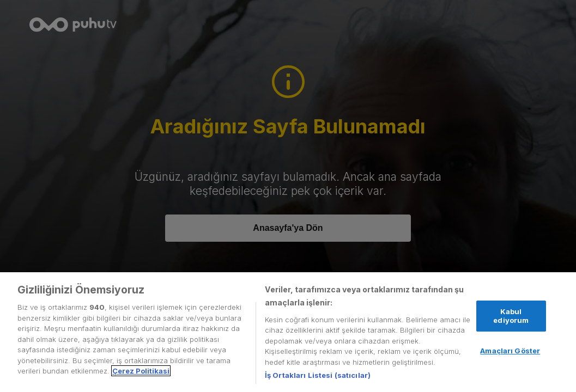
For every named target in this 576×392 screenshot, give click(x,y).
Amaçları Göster (510, 351)
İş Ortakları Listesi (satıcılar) (318, 375)
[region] (288, 332)
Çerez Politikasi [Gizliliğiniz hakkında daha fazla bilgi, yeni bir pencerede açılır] (141, 371)
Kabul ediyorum (511, 316)
